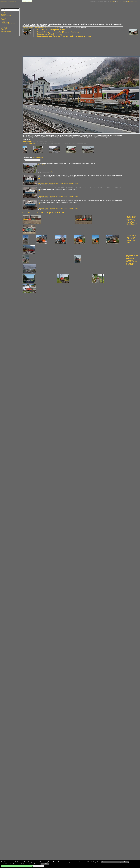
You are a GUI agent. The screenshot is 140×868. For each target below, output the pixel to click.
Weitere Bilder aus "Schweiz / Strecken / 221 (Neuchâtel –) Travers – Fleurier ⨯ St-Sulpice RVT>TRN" (132, 260)
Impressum (29, 1)
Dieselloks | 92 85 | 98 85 (47, 27)
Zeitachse (3, 30)
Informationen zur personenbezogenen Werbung (115, 862)
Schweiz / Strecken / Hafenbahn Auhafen (69, 184)
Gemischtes (4, 28)
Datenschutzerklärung (6, 31)
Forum (24, 1)
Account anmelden (121, 1)
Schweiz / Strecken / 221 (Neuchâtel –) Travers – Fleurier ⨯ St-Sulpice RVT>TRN (63, 36)
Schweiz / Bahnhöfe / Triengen (67, 171)
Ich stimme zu (38, 866)
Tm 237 (57, 27)
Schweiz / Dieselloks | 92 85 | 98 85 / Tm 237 (50, 30)
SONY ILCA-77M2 (31, 143)
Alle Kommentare (38, 158)
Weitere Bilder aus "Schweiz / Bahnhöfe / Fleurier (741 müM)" (131, 239)
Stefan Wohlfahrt (27, 142)
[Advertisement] (80, 16)
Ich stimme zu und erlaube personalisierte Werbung (17, 866)
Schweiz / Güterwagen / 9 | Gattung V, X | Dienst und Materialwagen (58, 32)
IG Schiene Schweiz (6, 16)
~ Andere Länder (5, 22)
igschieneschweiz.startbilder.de (8, 1)
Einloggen (112, 1)
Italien (2, 17)
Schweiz (37, 27)
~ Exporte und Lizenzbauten (8, 24)
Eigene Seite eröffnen (133, 1)
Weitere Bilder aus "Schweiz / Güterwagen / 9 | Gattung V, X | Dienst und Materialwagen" (132, 220)
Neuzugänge (4, 27)
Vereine (3, 21)
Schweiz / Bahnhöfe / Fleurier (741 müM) (49, 34)
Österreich (3, 18)
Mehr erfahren (45, 864)
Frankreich (3, 14)
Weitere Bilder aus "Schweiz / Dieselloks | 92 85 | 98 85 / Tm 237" (43, 213)
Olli (39, 178)
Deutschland (4, 13)
